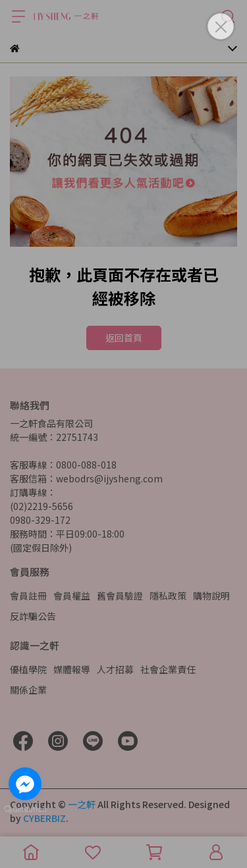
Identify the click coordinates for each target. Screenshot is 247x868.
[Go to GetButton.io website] (25, 809)
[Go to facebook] (25, 784)
